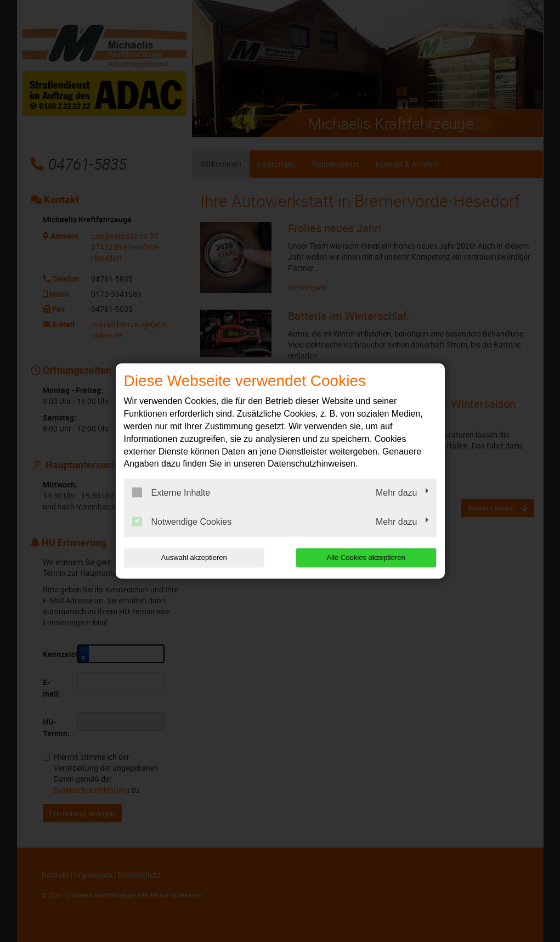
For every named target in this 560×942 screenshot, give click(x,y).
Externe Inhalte (171, 492)
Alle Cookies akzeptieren (366, 557)
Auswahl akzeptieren (194, 557)
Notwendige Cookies (182, 522)
